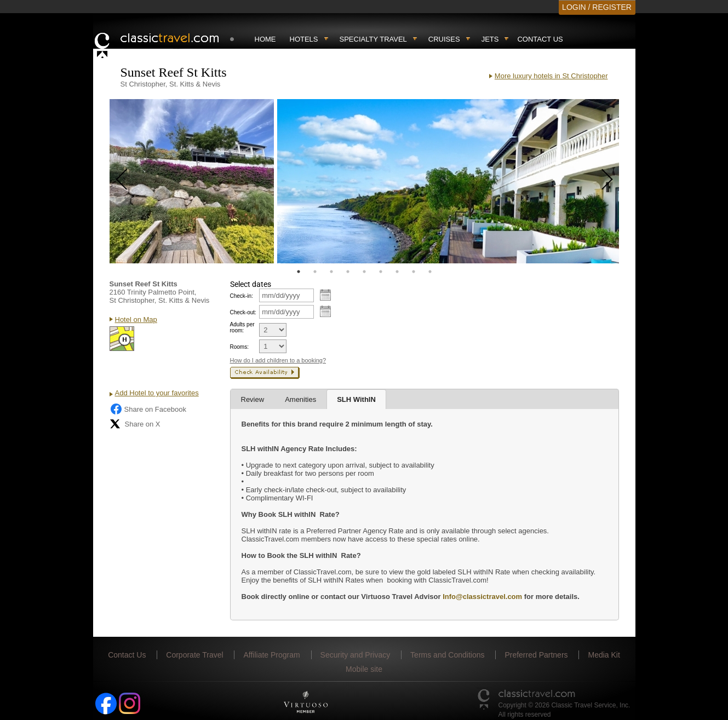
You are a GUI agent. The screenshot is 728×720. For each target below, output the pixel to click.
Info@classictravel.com (482, 597)
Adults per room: (242, 327)
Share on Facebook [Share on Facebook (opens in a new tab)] (148, 409)
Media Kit (604, 655)
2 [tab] (315, 272)
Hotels (304, 39)
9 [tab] (430, 272)
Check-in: (242, 296)
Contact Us (540, 39)
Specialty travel (373, 39)
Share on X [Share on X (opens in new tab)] (135, 424)
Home (265, 39)
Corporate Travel (194, 655)
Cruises (444, 39)
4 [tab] (348, 272)
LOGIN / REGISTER (597, 7)
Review (253, 399)
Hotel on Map (136, 319)
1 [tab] (299, 272)
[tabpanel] (192, 181)
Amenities (300, 399)
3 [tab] (331, 272)
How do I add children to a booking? (278, 360)
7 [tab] (397, 272)
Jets (490, 39)
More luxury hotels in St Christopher (551, 76)
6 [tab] (381, 272)
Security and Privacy (356, 655)
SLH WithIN (356, 399)
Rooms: (239, 347)
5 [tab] (364, 272)
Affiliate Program (271, 655)
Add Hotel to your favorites (157, 393)
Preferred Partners (536, 655)
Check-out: (243, 312)
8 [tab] (414, 272)
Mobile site (364, 669)
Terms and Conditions (447, 655)
